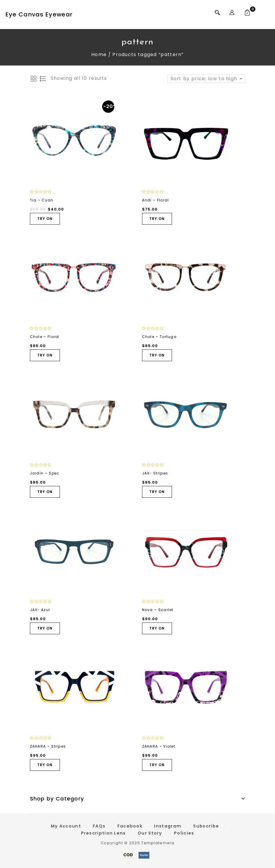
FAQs (99, 826)
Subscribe (206, 826)
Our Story (150, 833)
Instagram (168, 826)
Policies (184, 833)
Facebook (130, 826)
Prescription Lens (103, 833)
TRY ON (45, 219)
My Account (66, 826)
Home (99, 54)
